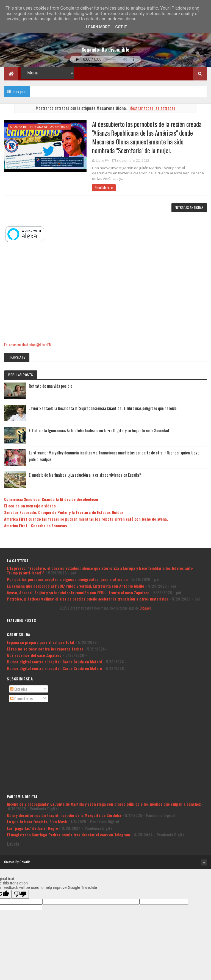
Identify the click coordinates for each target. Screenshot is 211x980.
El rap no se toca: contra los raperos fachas (45, 649)
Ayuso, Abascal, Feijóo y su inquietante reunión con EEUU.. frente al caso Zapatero (78, 592)
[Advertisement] (105, 293)
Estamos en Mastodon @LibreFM (28, 344)
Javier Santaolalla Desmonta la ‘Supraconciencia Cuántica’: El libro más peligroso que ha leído (103, 408)
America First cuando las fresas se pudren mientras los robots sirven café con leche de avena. (86, 519)
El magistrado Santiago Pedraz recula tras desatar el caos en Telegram (68, 835)
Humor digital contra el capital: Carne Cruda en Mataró (55, 662)
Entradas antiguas (189, 207)
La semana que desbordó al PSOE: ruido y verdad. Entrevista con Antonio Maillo (76, 586)
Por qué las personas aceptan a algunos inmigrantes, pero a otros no (67, 579)
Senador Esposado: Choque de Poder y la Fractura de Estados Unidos (64, 512)
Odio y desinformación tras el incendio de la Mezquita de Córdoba (64, 815)
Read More (102, 188)
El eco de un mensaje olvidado (30, 506)
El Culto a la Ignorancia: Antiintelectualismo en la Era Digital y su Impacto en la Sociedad (99, 430)
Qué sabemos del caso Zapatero (34, 655)
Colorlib (25, 862)
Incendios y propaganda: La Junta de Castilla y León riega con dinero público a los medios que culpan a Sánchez (104, 804)
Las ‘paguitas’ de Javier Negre (32, 828)
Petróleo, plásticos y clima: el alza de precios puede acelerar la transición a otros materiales (88, 599)
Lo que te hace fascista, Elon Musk (37, 821)
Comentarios (21, 698)
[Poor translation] (20, 894)
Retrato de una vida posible (51, 386)
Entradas (19, 689)
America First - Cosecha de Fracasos (36, 525)
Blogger (145, 608)
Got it (121, 27)
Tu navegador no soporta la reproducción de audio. (105, 59)
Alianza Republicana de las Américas (40, 127)
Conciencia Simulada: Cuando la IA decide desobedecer (51, 499)
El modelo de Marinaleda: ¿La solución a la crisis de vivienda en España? (85, 475)
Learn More (98, 27)
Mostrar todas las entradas (152, 108)
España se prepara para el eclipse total (41, 642)
